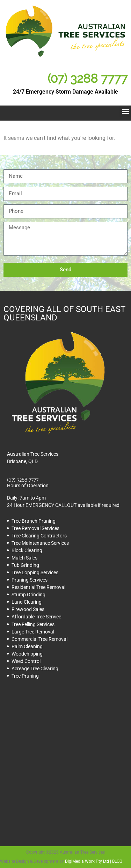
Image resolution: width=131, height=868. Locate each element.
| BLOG (116, 861)
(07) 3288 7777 (88, 78)
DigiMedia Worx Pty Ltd (87, 861)
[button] (125, 111)
